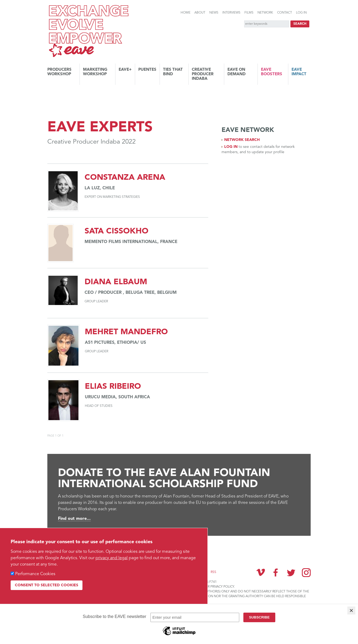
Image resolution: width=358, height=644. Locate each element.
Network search (242, 140)
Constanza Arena (125, 178)
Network (265, 13)
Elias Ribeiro (113, 387)
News (214, 13)
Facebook (276, 572)
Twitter (291, 572)
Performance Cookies (35, 574)
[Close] (351, 610)
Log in (301, 13)
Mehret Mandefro (126, 332)
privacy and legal (112, 558)
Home (186, 13)
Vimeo (261, 572)
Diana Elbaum (116, 282)
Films (249, 13)
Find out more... (74, 519)
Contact (285, 13)
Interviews (231, 13)
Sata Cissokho (116, 231)
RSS (213, 572)
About (200, 13)
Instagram (306, 573)
